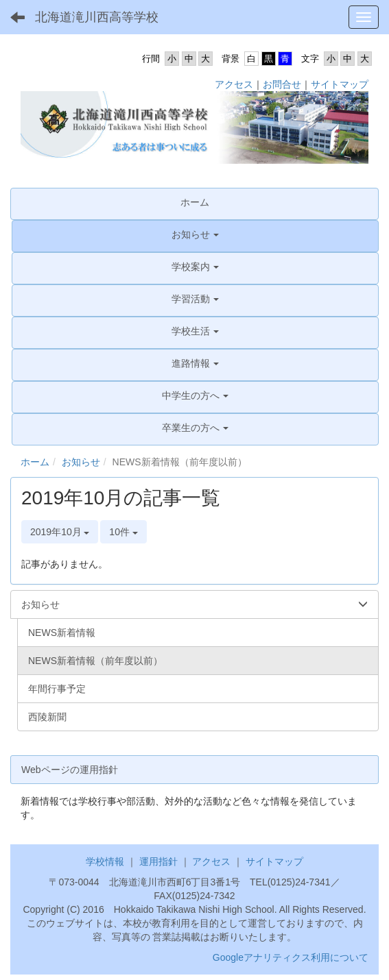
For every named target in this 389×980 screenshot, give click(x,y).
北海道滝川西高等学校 (97, 17)
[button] (195, 234)
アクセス (234, 84)
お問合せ (282, 84)
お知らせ (81, 462)
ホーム (35, 462)
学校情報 (105, 861)
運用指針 (158, 861)
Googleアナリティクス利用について (291, 957)
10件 (123, 532)
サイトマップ (340, 84)
